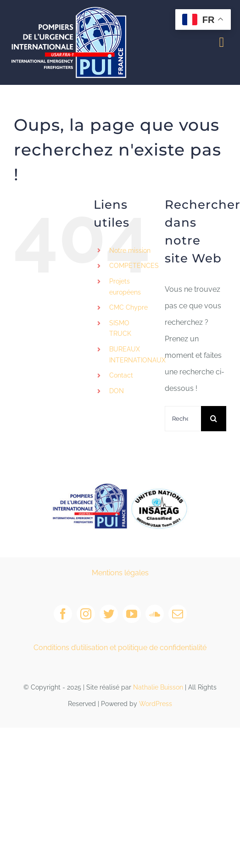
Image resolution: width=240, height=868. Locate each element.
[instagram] (86, 614)
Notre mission (130, 250)
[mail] (178, 614)
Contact (121, 375)
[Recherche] (214, 419)
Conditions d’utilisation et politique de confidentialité (120, 648)
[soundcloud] (155, 614)
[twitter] (109, 614)
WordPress (156, 704)
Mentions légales (120, 573)
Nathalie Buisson (158, 687)
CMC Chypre (128, 307)
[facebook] (63, 614)
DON (117, 391)
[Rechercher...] (183, 419)
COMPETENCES (134, 266)
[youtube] (132, 614)
